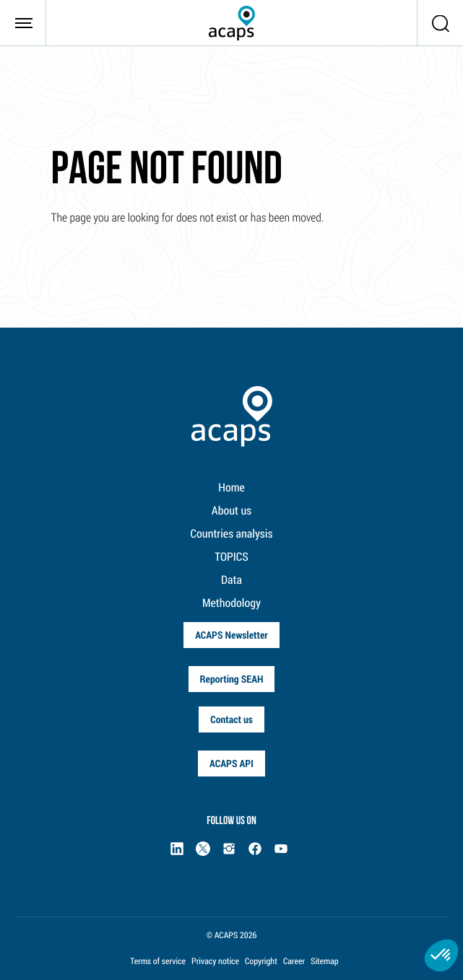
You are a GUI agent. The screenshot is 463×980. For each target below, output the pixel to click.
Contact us (231, 719)
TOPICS (231, 557)
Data (231, 580)
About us (231, 511)
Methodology (231, 603)
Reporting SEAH (232, 679)
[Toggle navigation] (23, 23)
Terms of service (158, 961)
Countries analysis (232, 534)
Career (294, 961)
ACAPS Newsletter (231, 635)
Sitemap (325, 961)
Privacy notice (215, 961)
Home (231, 487)
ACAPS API (231, 763)
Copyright (261, 961)
